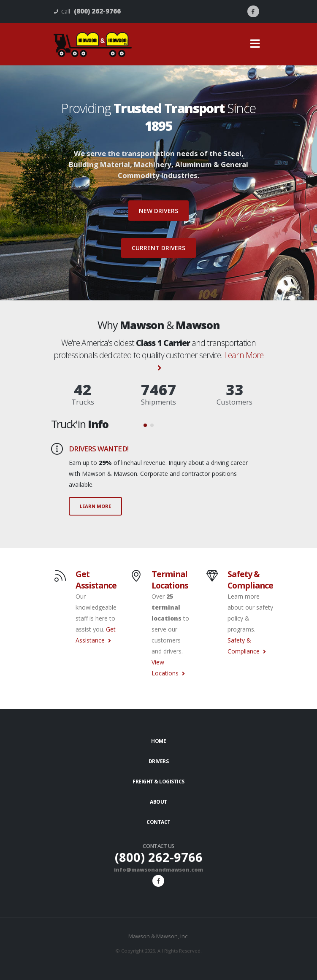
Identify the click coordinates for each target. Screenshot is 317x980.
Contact (158, 822)
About (158, 802)
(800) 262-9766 (159, 857)
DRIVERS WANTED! (99, 449)
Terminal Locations (170, 580)
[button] (145, 425)
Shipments (158, 402)
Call (87, 11)
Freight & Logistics (158, 782)
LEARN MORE (95, 506)
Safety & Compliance (250, 580)
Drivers (159, 761)
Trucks (83, 402)
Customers (234, 402)
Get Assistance (96, 580)
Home (158, 741)
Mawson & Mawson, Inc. (158, 936)
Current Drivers (158, 248)
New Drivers (158, 211)
